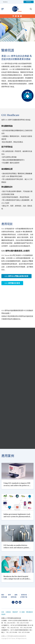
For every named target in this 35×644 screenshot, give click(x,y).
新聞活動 (14, 597)
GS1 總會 (22, 612)
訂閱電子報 (24, 597)
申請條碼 (18, 16)
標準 (9, 595)
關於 (3, 595)
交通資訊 (8, 612)
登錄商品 (29, 2)
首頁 (3, 612)
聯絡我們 (15, 612)
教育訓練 (4, 597)
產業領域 (24, 595)
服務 (16, 595)
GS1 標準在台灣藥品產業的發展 (16, 276)
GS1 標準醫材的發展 (12, 283)
